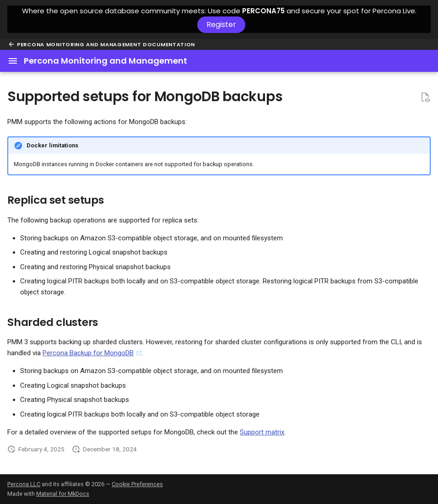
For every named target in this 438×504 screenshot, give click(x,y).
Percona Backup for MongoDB (88, 353)
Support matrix (262, 432)
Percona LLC (24, 484)
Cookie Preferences (137, 484)
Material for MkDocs (63, 494)
